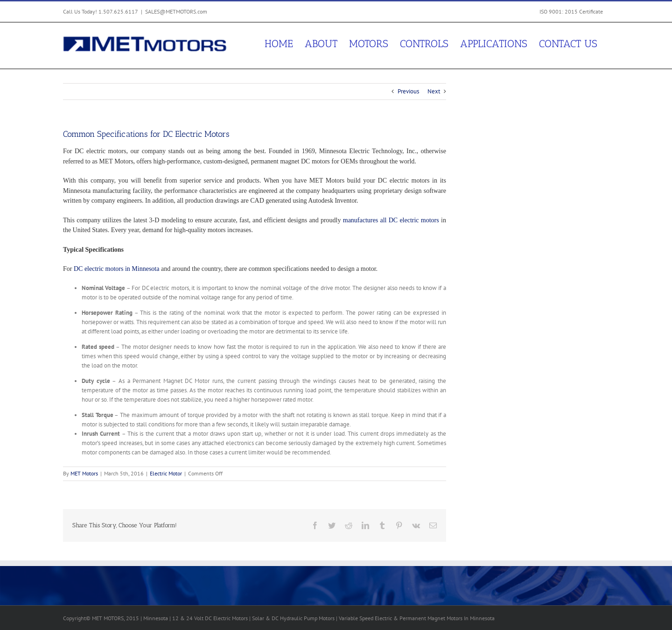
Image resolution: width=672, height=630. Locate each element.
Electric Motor (166, 473)
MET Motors (84, 473)
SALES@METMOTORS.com (176, 11)
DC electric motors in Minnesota (117, 269)
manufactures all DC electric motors (391, 220)
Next (434, 91)
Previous (408, 91)
